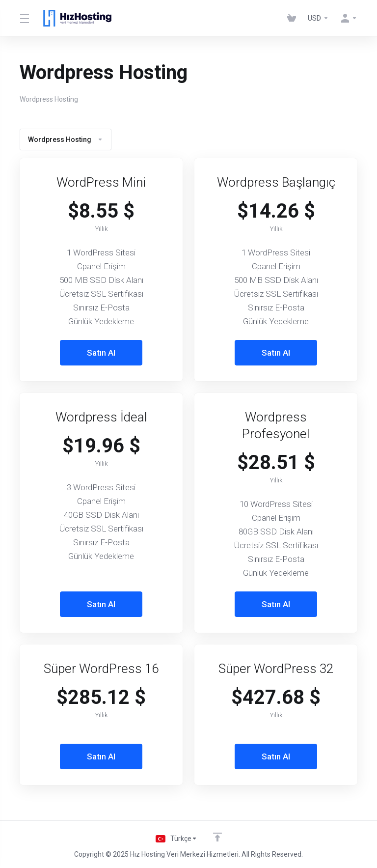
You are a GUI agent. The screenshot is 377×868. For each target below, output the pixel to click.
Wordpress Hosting (66, 140)
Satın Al (101, 353)
